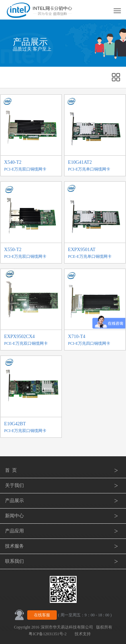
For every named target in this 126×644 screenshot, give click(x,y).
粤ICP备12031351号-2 (48, 634)
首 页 (63, 470)
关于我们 (63, 486)
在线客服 (42, 615)
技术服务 (63, 546)
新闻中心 (63, 516)
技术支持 (83, 634)
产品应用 (63, 531)
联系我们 (63, 561)
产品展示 (63, 501)
